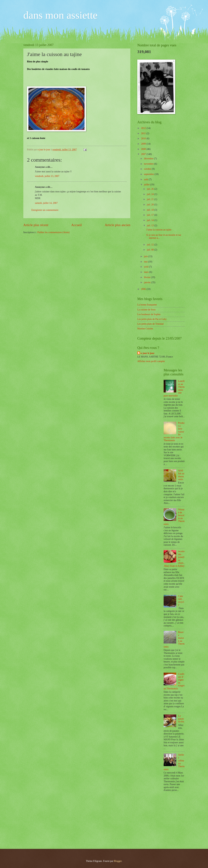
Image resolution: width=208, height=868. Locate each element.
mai (146, 262)
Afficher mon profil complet (151, 361)
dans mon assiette (60, 15)
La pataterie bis (181, 719)
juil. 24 (151, 194)
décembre (149, 159)
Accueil (76, 225)
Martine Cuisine (145, 329)
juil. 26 (151, 189)
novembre (149, 164)
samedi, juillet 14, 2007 (46, 203)
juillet (147, 185)
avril (147, 267)
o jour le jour (148, 353)
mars (147, 272)
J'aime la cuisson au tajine (159, 230)
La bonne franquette (147, 305)
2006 (144, 289)
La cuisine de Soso (146, 310)
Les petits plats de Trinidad (150, 324)
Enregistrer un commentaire (45, 210)
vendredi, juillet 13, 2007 (47, 176)
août (146, 179)
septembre (149, 174)
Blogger (118, 861)
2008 (144, 149)
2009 (144, 144)
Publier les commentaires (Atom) (53, 232)
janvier (148, 282)
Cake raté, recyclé (181, 601)
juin (146, 256)
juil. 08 (151, 250)
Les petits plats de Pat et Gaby (152, 319)
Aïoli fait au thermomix (181, 475)
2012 (144, 128)
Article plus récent (36, 225)
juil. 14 (151, 220)
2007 (144, 154)
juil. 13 (151, 225)
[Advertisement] (164, 821)
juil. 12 (151, 245)
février (147, 277)
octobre (148, 169)
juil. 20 (151, 205)
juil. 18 (151, 210)
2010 (144, 139)
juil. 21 (151, 199)
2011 (144, 133)
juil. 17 (151, 215)
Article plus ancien (118, 225)
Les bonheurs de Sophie (149, 314)
